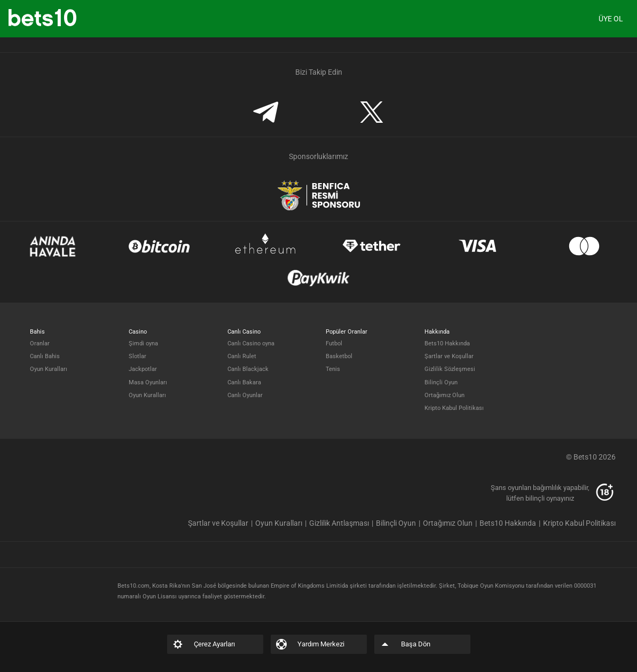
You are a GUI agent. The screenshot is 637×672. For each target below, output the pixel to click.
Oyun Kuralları (49, 369)
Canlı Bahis (45, 356)
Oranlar (40, 343)
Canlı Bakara (244, 382)
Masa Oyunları (148, 382)
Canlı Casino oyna (251, 343)
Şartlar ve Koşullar (449, 356)
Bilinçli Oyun (441, 382)
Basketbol (339, 356)
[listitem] (222, 523)
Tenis (333, 369)
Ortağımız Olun (445, 395)
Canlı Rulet (242, 356)
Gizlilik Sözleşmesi (450, 369)
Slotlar (137, 356)
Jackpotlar (143, 369)
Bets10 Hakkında (447, 343)
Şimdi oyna (143, 343)
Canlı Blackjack (248, 369)
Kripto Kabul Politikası (454, 408)
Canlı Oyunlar (245, 395)
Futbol (334, 343)
